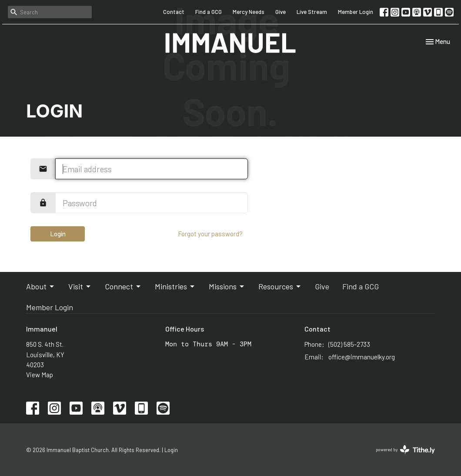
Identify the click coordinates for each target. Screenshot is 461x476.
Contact (174, 12)
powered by (405, 450)
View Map (40, 375)
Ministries (175, 286)
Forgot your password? (210, 234)
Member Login (356, 12)
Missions (227, 286)
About (41, 286)
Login (58, 234)
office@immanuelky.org (362, 357)
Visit (80, 286)
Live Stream (312, 12)
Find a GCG (209, 12)
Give (281, 12)
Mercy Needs (249, 12)
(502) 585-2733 (349, 344)
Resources (280, 286)
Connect (123, 286)
